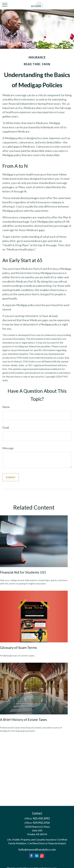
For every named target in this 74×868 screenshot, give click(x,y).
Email (6, 427)
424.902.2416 (41, 823)
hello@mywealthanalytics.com (37, 849)
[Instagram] (42, 856)
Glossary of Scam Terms (18, 648)
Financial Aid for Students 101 (23, 572)
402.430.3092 (41, 818)
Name (6, 407)
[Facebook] (31, 856)
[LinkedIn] (37, 856)
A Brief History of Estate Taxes (24, 720)
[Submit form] (11, 477)
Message (8, 448)
